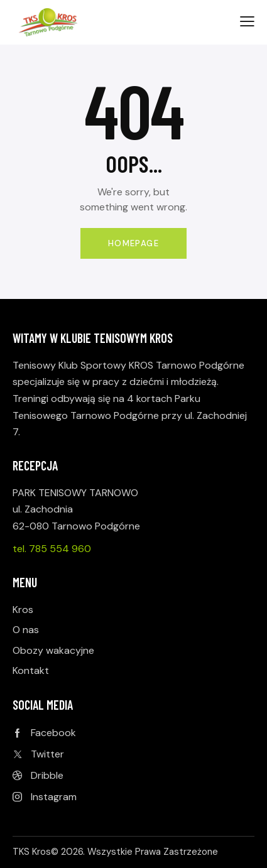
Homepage (133, 243)
